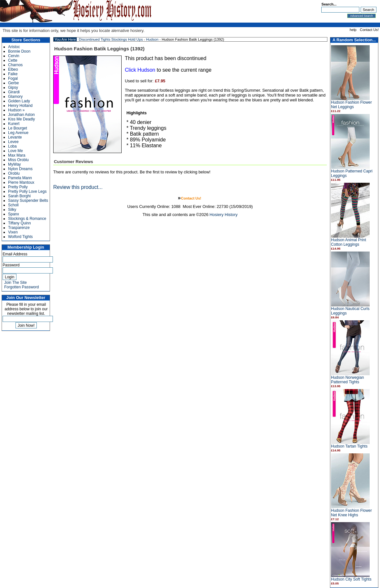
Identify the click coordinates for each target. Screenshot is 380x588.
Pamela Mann (20, 178)
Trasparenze (19, 228)
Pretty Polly (18, 187)
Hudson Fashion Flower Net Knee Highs (351, 513)
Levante (15, 137)
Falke (13, 74)
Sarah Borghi (19, 196)
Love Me (15, 151)
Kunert (14, 124)
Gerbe (13, 83)
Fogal (13, 78)
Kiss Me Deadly (21, 119)
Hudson (152, 39)
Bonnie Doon (19, 51)
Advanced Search (361, 16)
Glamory (15, 97)
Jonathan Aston (21, 115)
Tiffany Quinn (20, 223)
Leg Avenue (18, 133)
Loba (12, 146)
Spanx (14, 214)
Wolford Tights (20, 237)
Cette (13, 60)
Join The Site (15, 283)
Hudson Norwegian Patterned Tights (347, 380)
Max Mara (17, 155)
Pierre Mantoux (21, 182)
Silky (12, 210)
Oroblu (14, 173)
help (353, 30)
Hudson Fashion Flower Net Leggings (351, 105)
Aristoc (14, 47)
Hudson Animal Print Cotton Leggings (349, 242)
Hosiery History (224, 215)
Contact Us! (369, 30)
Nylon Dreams (20, 169)
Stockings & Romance (27, 219)
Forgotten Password (21, 287)
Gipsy (13, 88)
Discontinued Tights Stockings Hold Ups (111, 39)
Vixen (13, 232)
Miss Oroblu (18, 160)
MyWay (15, 164)
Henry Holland (20, 106)
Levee (13, 142)
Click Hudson (140, 70)
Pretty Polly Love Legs (27, 191)
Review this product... (78, 187)
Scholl (13, 205)
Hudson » (16, 110)
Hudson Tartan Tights (349, 446)
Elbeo (13, 69)
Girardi (14, 92)
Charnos (15, 65)
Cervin (14, 56)
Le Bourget (18, 128)
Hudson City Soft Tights (351, 579)
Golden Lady (19, 101)
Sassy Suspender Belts (28, 201)
